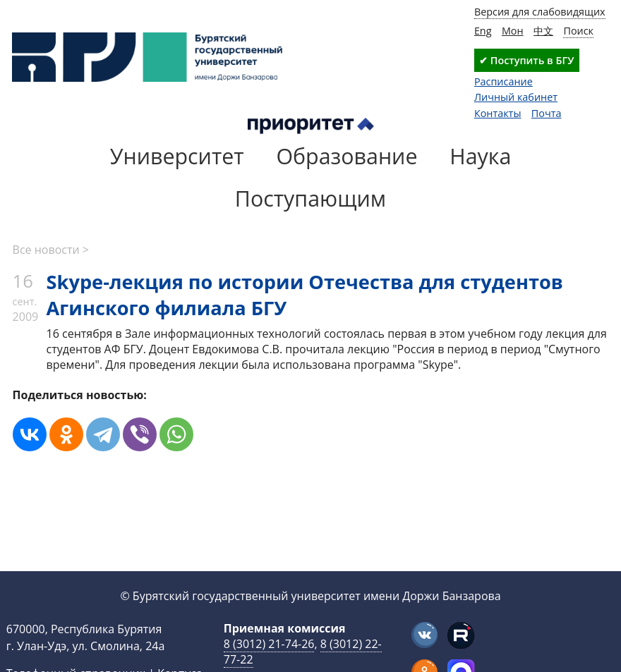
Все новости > (51, 250)
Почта (547, 113)
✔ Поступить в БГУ (526, 60)
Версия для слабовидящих (540, 12)
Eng (483, 31)
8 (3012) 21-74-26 (269, 644)
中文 (543, 31)
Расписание (504, 81)
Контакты (498, 113)
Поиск (578, 31)
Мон (513, 31)
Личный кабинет (516, 97)
